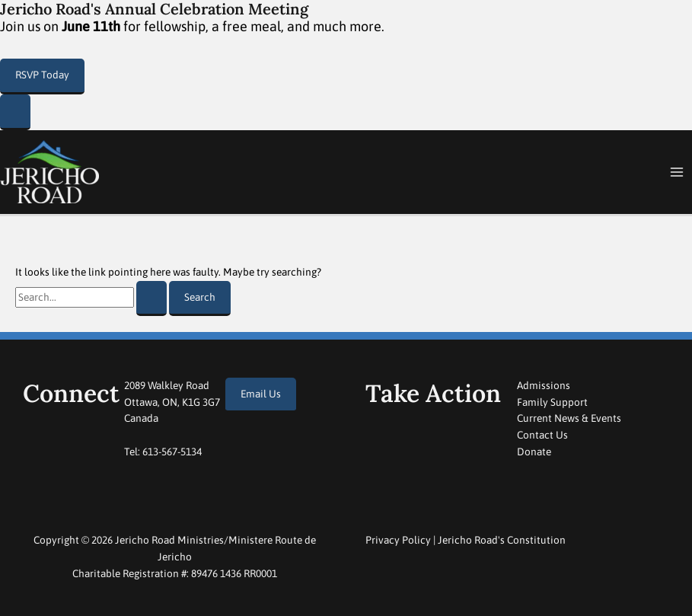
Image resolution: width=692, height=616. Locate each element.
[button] (42, 77)
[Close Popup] (15, 112)
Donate (534, 452)
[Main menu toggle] (677, 172)
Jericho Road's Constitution (502, 540)
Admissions (544, 385)
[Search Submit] (151, 299)
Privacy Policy (398, 540)
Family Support (552, 402)
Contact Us (542, 435)
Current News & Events (569, 418)
